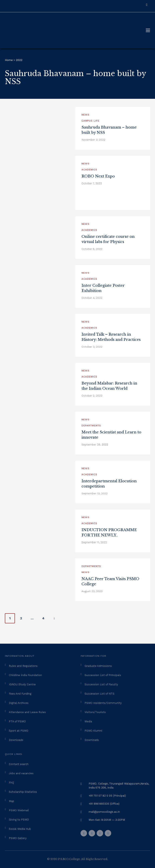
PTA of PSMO (17, 721)
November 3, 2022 (93, 140)
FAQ (11, 783)
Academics (89, 170)
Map (12, 801)
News (85, 115)
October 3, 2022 (92, 347)
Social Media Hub (20, 829)
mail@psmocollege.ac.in (104, 812)
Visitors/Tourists (95, 712)
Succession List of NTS (99, 694)
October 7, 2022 (92, 183)
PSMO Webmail (19, 810)
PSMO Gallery (18, 838)
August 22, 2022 (92, 591)
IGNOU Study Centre (22, 684)
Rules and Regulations (23, 666)
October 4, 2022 (92, 298)
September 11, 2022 (94, 542)
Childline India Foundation (25, 675)
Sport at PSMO (19, 731)
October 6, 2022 (92, 249)
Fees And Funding (20, 694)
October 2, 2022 (92, 396)
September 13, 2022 (95, 493)
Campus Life (90, 121)
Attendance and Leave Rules (27, 712)
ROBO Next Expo (98, 176)
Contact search (19, 764)
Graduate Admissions (98, 666)
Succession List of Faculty (101, 684)
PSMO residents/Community (103, 703)
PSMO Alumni (93, 731)
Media (88, 721)
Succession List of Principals (103, 675)
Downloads (16, 740)
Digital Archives (19, 703)
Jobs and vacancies (21, 773)
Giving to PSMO (19, 820)
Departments (91, 426)
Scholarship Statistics (23, 792)
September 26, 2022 (95, 445)
